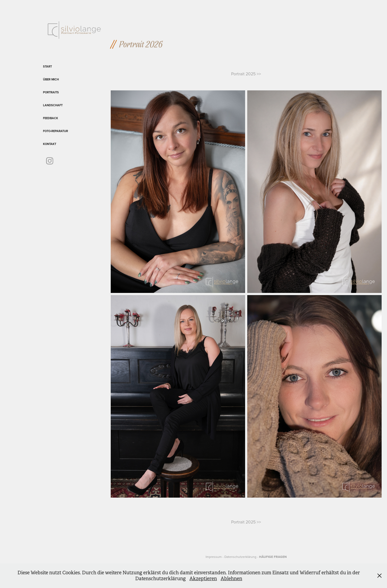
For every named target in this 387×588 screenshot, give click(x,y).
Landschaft (53, 105)
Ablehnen (231, 579)
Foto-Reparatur (55, 131)
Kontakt (50, 144)
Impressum (214, 557)
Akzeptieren (203, 579)
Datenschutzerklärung (240, 557)
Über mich (51, 79)
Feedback (51, 118)
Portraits (51, 92)
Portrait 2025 (244, 74)
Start (47, 66)
